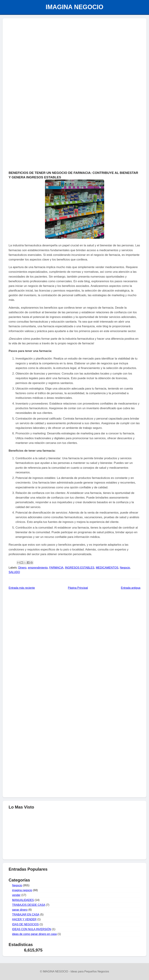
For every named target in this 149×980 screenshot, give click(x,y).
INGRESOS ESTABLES (80, 568)
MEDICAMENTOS (107, 568)
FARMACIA (56, 568)
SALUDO (14, 572)
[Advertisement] (74, 46)
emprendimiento (38, 568)
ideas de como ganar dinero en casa (34, 934)
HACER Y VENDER (24, 919)
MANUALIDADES (23, 900)
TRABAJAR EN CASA (26, 915)
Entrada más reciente (22, 588)
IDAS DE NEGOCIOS (25, 924)
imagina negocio (22, 890)
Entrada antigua (131, 588)
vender (16, 895)
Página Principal (78, 588)
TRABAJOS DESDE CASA (29, 905)
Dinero (22, 568)
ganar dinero (20, 910)
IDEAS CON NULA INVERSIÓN (32, 929)
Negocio (125, 568)
